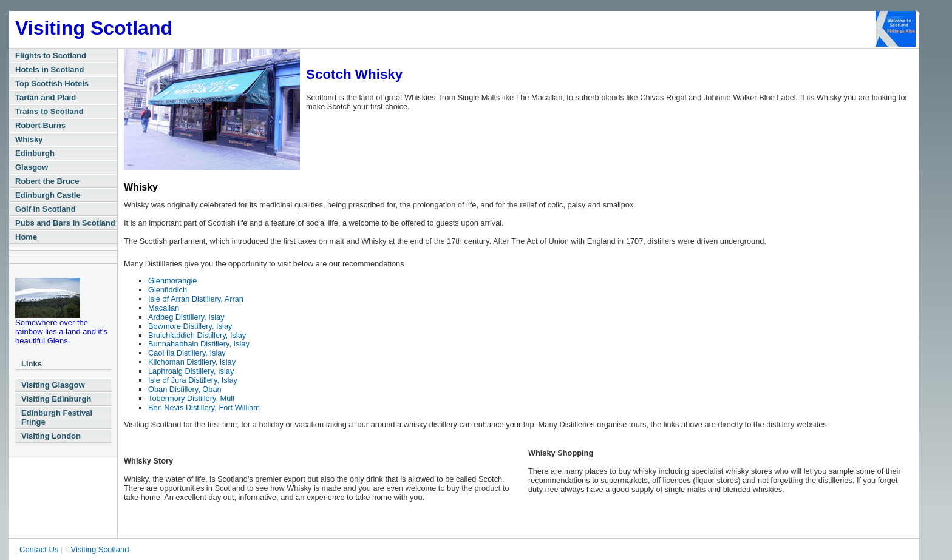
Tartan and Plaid (46, 97)
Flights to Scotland (51, 56)
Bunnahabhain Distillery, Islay (199, 344)
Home (26, 237)
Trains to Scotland (49, 111)
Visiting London (51, 436)
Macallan (164, 308)
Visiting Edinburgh (56, 399)
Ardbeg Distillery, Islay (186, 317)
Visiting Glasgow (53, 385)
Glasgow (32, 167)
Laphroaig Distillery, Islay (191, 371)
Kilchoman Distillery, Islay (192, 362)
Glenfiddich (168, 290)
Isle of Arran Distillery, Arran (196, 299)
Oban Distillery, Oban (185, 389)
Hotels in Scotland (49, 69)
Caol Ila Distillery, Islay (187, 353)
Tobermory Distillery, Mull (191, 398)
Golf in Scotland (46, 209)
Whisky (29, 139)
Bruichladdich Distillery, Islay (197, 335)
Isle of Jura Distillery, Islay (193, 380)
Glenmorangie (172, 281)
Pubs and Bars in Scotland (65, 223)
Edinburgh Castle (48, 195)
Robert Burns (40, 125)
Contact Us (39, 549)
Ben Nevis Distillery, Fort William (204, 407)
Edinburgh (35, 153)
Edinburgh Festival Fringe (57, 417)
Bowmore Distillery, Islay (190, 326)
